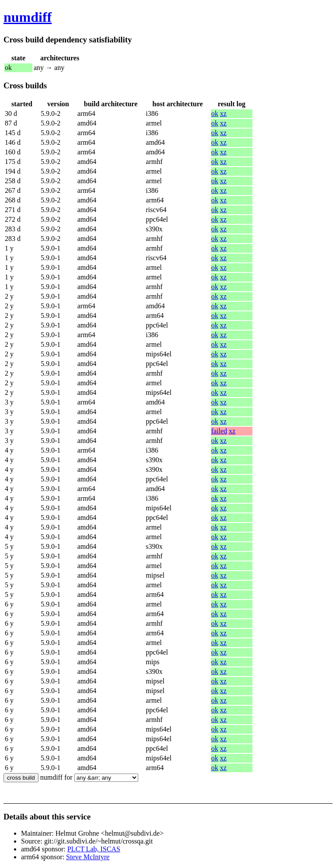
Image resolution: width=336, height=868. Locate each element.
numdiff (28, 17)
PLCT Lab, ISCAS (94, 849)
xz (223, 113)
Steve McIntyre (88, 857)
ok (215, 113)
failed (219, 431)
